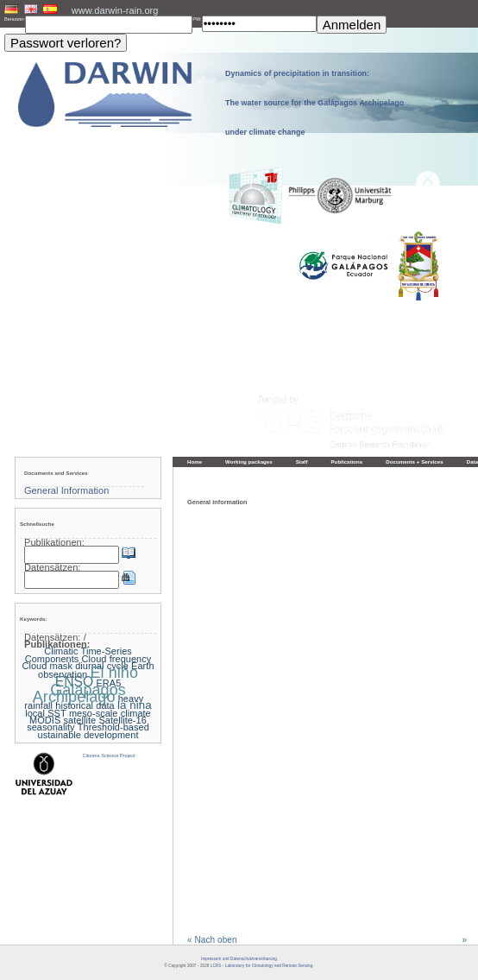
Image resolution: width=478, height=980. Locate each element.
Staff (302, 462)
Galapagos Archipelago (79, 693)
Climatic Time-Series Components (79, 654)
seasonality (50, 727)
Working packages (249, 462)
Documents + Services (414, 462)
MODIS (45, 720)
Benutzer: (15, 19)
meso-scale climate (110, 713)
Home (195, 462)
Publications (347, 462)
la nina (135, 705)
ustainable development (88, 735)
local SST (45, 713)
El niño (114, 673)
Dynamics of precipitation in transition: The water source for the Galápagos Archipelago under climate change (314, 103)
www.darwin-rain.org (115, 10)
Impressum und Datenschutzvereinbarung (239, 959)
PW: (197, 19)
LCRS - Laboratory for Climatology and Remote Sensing (261, 966)
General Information (66, 490)
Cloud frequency (117, 659)
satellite (80, 720)
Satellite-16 (122, 720)
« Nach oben (212, 940)
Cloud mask (47, 666)
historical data (85, 705)
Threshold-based (113, 727)
